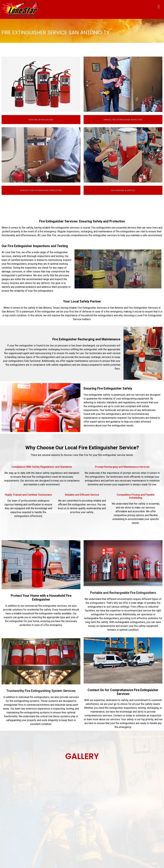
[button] (159, 6)
